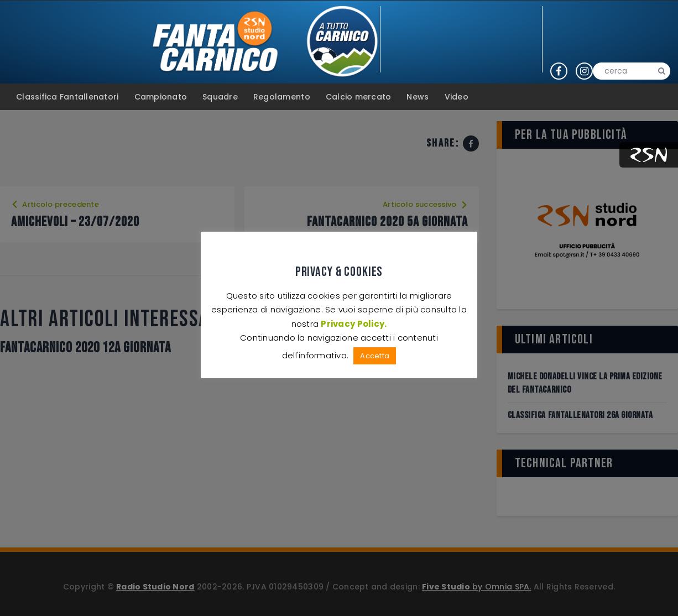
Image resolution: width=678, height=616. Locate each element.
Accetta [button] (375, 356)
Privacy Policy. (354, 324)
